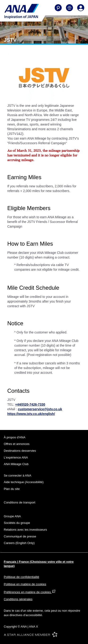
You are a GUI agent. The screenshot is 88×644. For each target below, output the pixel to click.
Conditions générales (18, 599)
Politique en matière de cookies (25, 584)
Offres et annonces (17, 444)
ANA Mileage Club (16, 464)
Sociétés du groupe (17, 523)
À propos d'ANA (15, 437)
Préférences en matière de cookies (30, 592)
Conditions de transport (19, 502)
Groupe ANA (12, 516)
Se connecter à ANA (17, 476)
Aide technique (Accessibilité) (24, 482)
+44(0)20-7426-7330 (30, 404)
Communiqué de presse (20, 536)
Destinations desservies (20, 451)
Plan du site (12, 489)
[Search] (58, 8)
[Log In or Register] (81, 8)
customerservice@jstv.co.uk (40, 409)
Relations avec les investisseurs (25, 530)
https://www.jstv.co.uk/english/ (31, 414)
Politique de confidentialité (21, 577)
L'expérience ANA (16, 457)
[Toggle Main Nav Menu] (69, 8)
